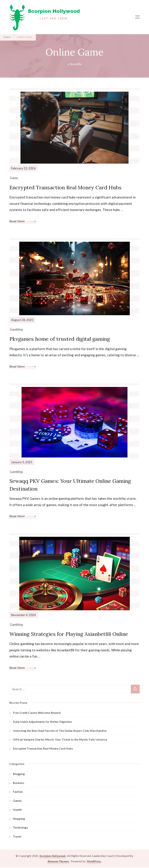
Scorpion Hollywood (52, 856)
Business (19, 783)
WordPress (94, 862)
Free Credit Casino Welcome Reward (37, 713)
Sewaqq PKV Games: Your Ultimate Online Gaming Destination (72, 485)
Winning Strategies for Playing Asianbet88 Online (71, 634)
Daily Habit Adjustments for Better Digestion (42, 722)
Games (17, 801)
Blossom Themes (58, 862)
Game (14, 178)
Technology (20, 828)
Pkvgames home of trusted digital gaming (61, 339)
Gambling (16, 329)
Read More (23, 221)
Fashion (18, 792)
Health (17, 810)
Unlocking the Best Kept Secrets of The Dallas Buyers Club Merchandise (60, 731)
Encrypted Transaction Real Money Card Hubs (67, 187)
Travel (17, 837)
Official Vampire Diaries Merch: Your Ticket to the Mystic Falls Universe (60, 740)
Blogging (19, 774)
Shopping (19, 819)
